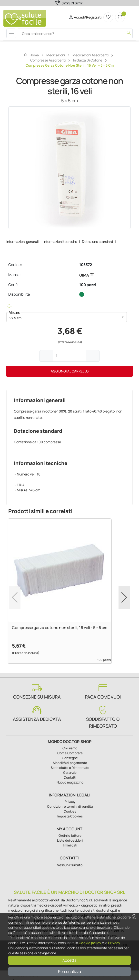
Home (31, 55)
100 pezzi (88, 285)
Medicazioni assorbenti (90, 55)
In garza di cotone (88, 60)
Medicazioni (56, 55)
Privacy (114, 943)
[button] (123, 317)
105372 (86, 265)
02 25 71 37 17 (72, 3)
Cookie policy (90, 943)
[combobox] (62, 317)
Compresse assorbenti (48, 60)
